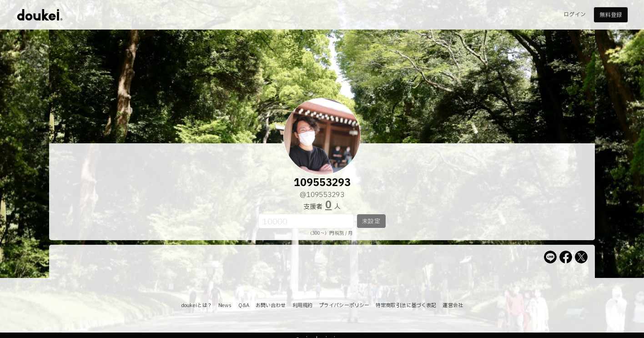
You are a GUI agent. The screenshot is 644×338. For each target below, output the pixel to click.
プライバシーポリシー (344, 305)
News (225, 305)
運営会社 (453, 305)
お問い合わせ (271, 305)
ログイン (574, 15)
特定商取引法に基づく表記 (406, 305)
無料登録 (610, 15)
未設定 (371, 222)
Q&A (244, 305)
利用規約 (302, 305)
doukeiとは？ (196, 305)
